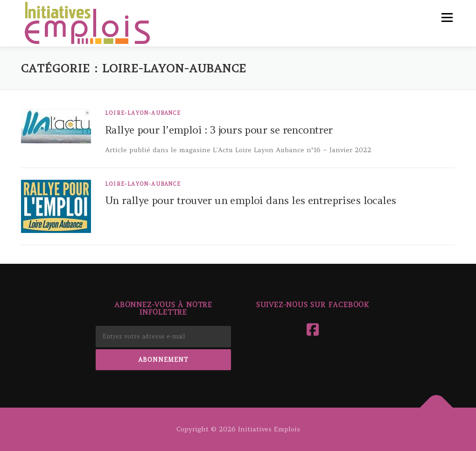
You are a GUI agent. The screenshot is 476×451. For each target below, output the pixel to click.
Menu (447, 17)
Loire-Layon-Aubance (143, 113)
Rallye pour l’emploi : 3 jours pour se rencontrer (219, 130)
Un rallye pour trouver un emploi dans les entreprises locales (250, 200)
